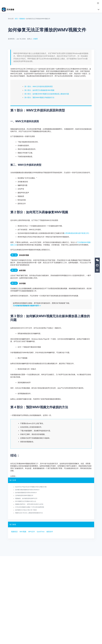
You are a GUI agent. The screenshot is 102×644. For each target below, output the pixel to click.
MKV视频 (23, 532)
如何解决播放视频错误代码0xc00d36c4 (27, 490)
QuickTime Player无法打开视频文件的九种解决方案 (31, 487)
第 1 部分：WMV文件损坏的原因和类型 (39, 86)
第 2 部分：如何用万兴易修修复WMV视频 (39, 90)
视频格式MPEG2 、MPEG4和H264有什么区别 (29, 504)
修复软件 (50, 532)
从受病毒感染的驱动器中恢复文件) (77, 233)
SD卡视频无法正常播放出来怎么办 (26, 501)
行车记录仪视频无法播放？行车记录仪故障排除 (30, 507)
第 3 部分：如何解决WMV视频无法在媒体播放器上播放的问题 (47, 94)
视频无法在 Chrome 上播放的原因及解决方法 (29, 513)
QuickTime (41, 532)
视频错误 (14, 532)
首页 (16, 19)
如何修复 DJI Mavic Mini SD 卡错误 (26, 510)
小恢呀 (35, 39)
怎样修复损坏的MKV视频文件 (24, 495)
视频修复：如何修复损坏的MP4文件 (26, 498)
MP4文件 (31, 532)
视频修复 (22, 19)
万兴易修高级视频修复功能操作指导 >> (27, 306)
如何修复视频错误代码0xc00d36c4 (26, 493)
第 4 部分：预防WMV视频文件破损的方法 (39, 97)
